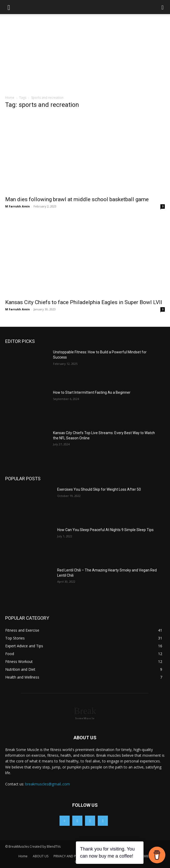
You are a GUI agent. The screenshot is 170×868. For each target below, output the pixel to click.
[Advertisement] (85, 56)
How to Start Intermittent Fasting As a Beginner (92, 392)
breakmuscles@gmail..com (48, 784)
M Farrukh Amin (18, 206)
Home (10, 98)
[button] (9, 7)
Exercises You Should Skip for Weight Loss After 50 (99, 489)
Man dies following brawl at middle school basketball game (77, 199)
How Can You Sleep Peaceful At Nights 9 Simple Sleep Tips (105, 530)
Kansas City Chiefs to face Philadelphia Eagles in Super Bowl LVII (84, 302)
